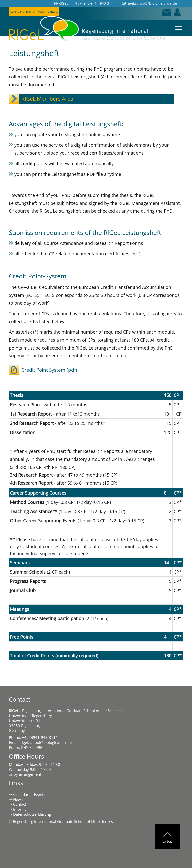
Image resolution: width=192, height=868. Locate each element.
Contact (20, 804)
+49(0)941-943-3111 (40, 737)
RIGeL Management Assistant (149, 203)
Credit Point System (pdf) (49, 370)
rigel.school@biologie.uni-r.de (46, 742)
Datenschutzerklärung (32, 814)
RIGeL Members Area (47, 99)
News (18, 799)
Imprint (20, 809)
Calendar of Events (29, 794)
